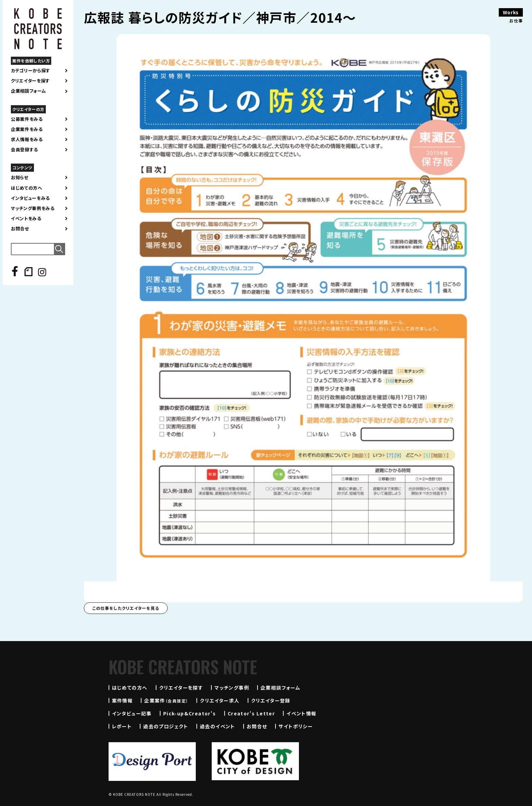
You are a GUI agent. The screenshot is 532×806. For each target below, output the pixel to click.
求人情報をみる (27, 139)
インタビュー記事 (132, 713)
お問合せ (20, 229)
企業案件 (166, 700)
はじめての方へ (27, 188)
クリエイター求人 (220, 700)
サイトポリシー (296, 726)
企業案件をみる (27, 129)
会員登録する (24, 150)
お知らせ (20, 177)
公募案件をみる (27, 119)
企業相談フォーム (28, 91)
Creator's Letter (251, 713)
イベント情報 (301, 713)
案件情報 (122, 700)
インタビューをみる (30, 198)
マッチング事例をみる (33, 208)
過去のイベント (217, 726)
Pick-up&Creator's (190, 713)
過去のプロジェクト (166, 726)
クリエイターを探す (30, 81)
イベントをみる (26, 219)
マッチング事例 (232, 688)
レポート (122, 726)
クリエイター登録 (271, 700)
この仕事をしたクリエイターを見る (126, 608)
